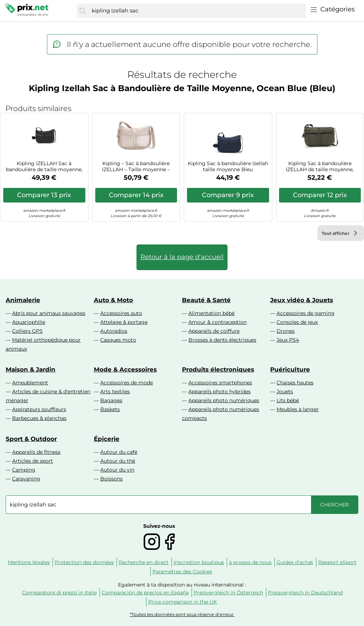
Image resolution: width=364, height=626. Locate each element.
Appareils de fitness (36, 452)
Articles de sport (33, 461)
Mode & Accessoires (125, 369)
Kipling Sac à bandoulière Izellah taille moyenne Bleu (228, 167)
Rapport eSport (337, 562)
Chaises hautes (295, 383)
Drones (286, 331)
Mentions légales (29, 562)
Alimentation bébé (212, 313)
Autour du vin (117, 470)
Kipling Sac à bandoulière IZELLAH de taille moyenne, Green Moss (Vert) (320, 167)
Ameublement (30, 383)
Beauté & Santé (206, 300)
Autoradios (114, 331)
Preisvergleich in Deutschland (305, 593)
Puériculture (290, 369)
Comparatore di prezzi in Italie (59, 593)
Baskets (110, 409)
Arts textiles (115, 391)
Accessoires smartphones (220, 383)
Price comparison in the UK (183, 602)
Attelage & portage (124, 322)
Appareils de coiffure (214, 331)
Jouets (285, 391)
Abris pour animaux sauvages (49, 313)
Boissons (111, 479)
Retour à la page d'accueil (182, 257)
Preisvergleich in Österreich (228, 593)
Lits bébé (288, 400)
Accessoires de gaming (306, 313)
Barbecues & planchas (39, 418)
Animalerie (23, 300)
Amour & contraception (218, 322)
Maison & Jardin (31, 369)
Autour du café (119, 452)
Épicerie (107, 439)
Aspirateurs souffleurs (39, 409)
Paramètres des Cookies (182, 572)
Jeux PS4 (288, 340)
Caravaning (26, 479)
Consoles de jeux (297, 322)
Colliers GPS (27, 331)
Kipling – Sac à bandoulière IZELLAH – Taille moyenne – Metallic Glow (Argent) (136, 167)
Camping (24, 470)
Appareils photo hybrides (220, 391)
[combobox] (197, 11)
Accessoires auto (121, 313)
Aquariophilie (29, 322)
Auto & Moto (113, 300)
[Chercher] (82, 11)
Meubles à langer (298, 409)
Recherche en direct (144, 562)
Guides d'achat (295, 562)
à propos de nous (250, 562)
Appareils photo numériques (224, 400)
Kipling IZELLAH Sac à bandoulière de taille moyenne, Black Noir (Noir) (44, 167)
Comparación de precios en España (145, 593)
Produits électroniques (218, 369)
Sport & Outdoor (31, 439)
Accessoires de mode (127, 383)
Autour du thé (118, 461)
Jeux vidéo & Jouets (302, 300)
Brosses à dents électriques (222, 340)
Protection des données (84, 562)
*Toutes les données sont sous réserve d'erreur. (182, 614)
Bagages (111, 400)
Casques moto (118, 340)
